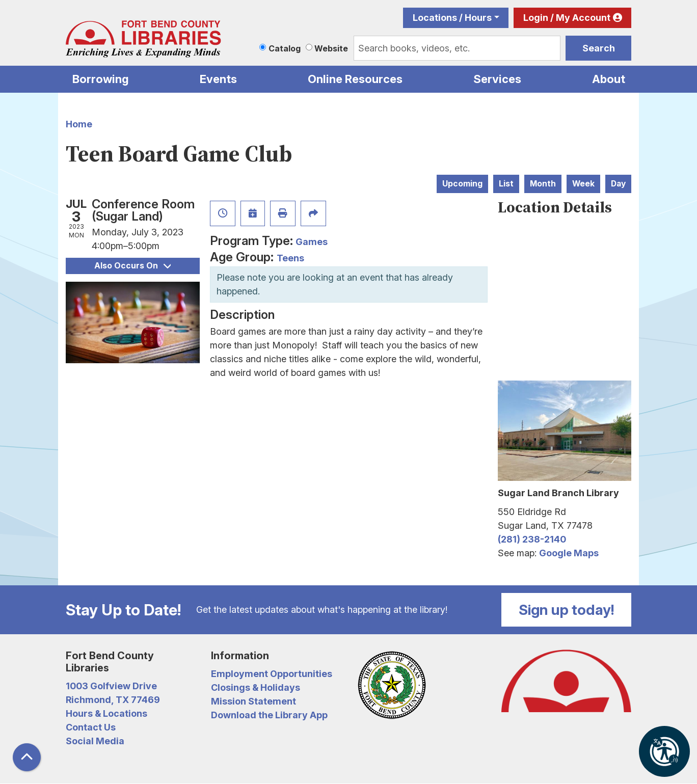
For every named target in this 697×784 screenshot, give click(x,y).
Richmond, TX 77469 (113, 700)
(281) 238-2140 (532, 539)
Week (583, 184)
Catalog (285, 48)
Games (312, 242)
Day (618, 184)
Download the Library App (269, 715)
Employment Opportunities (272, 674)
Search (599, 48)
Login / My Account (567, 18)
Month (543, 184)
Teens (290, 258)
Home (79, 124)
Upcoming (462, 184)
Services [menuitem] (497, 79)
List (506, 184)
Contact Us (91, 727)
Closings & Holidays (256, 687)
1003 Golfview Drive (111, 686)
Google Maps (569, 553)
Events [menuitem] (218, 79)
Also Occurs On (132, 266)
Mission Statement (253, 701)
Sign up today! (567, 610)
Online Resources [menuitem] (355, 79)
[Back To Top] (27, 757)
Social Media (95, 741)
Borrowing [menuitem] (101, 79)
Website (331, 48)
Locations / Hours (452, 18)
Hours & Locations (106, 713)
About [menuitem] (609, 79)
